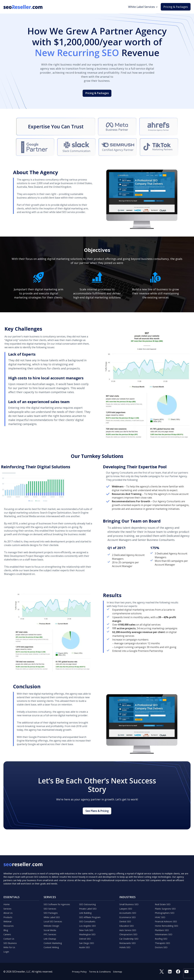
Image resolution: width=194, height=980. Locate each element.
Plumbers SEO (163, 927)
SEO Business (11, 942)
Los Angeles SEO (89, 922)
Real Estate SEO (164, 898)
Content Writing (53, 946)
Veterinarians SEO (165, 932)
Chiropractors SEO (130, 932)
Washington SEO (89, 932)
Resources (9, 922)
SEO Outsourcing (89, 898)
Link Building (87, 908)
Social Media (51, 927)
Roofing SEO (162, 937)
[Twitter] (160, 971)
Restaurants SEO (129, 942)
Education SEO (127, 922)
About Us (9, 908)
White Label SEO (53, 913)
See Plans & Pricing (97, 819)
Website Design (52, 922)
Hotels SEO (126, 946)
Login (7, 951)
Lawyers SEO (127, 903)
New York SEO (87, 927)
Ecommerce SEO (128, 913)
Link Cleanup (51, 937)
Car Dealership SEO (130, 937)
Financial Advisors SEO (167, 917)
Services (8, 903)
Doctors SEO (162, 946)
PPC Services (51, 932)
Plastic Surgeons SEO (167, 903)
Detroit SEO (86, 937)
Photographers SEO (166, 908)
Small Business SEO (130, 898)
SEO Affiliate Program (91, 913)
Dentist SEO (126, 917)
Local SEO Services (54, 917)
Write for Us (10, 946)
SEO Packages (51, 908)
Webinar (8, 917)
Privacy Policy (79, 971)
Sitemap (118, 971)
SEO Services (51, 903)
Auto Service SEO (129, 927)
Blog (6, 927)
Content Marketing (54, 942)
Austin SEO (85, 946)
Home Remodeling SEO (168, 922)
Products (8, 913)
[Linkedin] (169, 971)
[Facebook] (178, 971)
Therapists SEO (164, 942)
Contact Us (10, 937)
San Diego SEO (87, 942)
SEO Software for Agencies (59, 898)
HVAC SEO (161, 913)
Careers (8, 932)
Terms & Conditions (100, 971)
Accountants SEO (129, 908)
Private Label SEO (89, 903)
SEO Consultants (89, 917)
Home (7, 898)
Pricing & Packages (176, 7)
